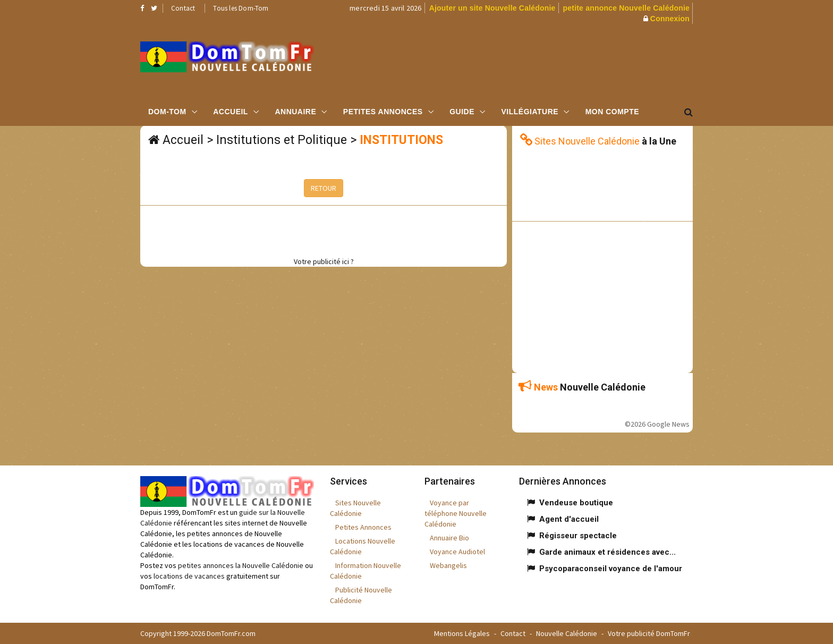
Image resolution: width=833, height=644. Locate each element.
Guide (462, 112)
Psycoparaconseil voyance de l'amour (611, 569)
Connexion (670, 19)
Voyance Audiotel (457, 552)
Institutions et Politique (282, 140)
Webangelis (448, 565)
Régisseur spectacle (578, 536)
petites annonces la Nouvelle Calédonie (241, 565)
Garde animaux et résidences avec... (607, 552)
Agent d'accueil (569, 519)
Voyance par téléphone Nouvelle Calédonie (456, 513)
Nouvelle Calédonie (567, 633)
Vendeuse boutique (576, 503)
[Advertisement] (523, 61)
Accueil (231, 112)
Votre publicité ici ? (324, 261)
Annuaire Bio (449, 538)
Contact (183, 8)
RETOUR (324, 188)
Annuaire (295, 112)
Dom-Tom (167, 112)
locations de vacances (189, 576)
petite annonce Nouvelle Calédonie (626, 8)
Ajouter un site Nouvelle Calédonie (492, 8)
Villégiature (530, 112)
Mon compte (612, 112)
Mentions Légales (462, 633)
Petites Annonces (383, 112)
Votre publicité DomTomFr (649, 633)
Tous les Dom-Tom (241, 8)
